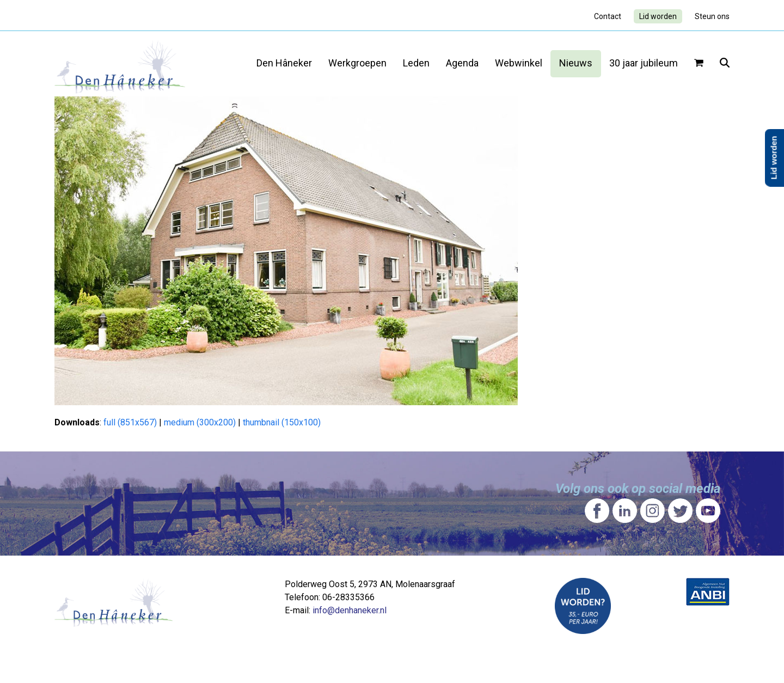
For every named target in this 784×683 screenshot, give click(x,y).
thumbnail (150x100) (282, 422)
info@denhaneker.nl (350, 610)
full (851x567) (130, 422)
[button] (699, 64)
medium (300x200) (200, 422)
